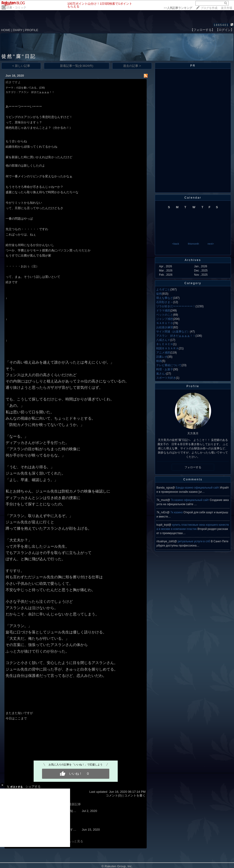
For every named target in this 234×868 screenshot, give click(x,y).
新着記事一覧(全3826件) (77, 66)
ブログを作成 (209, 8)
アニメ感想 (163, 353)
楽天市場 (227, 8)
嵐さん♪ (161, 374)
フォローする (193, 467)
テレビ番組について (169, 365)
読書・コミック (16, 7)
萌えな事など (165, 298)
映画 (159, 361)
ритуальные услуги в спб (194, 541)
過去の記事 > (132, 66)
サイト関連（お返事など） (173, 332)
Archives (193, 260)
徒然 (159, 294)
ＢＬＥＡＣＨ (165, 344)
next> (211, 244)
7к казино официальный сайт (190, 500)
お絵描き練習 (165, 327)
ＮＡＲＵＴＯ (165, 323)
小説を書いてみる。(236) (30, 88)
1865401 (221, 25)
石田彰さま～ (165, 302)
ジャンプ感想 (165, 319)
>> (178, 8)
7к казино (177, 512)
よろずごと (163, 289)
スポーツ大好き (166, 378)
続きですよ (13, 82)
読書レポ (162, 357)
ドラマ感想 (163, 311)
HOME (6, 30)
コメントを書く (135, 795)
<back (176, 244)
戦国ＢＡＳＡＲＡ (167, 348)
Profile (193, 386)
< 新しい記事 (21, 66)
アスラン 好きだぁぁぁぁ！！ (36, 92)
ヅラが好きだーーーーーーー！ (176, 306)
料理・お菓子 (165, 369)
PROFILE (32, 30)
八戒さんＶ (163, 340)
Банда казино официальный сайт (198, 488)
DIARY (18, 30)
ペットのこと (165, 315)
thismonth (193, 244)
